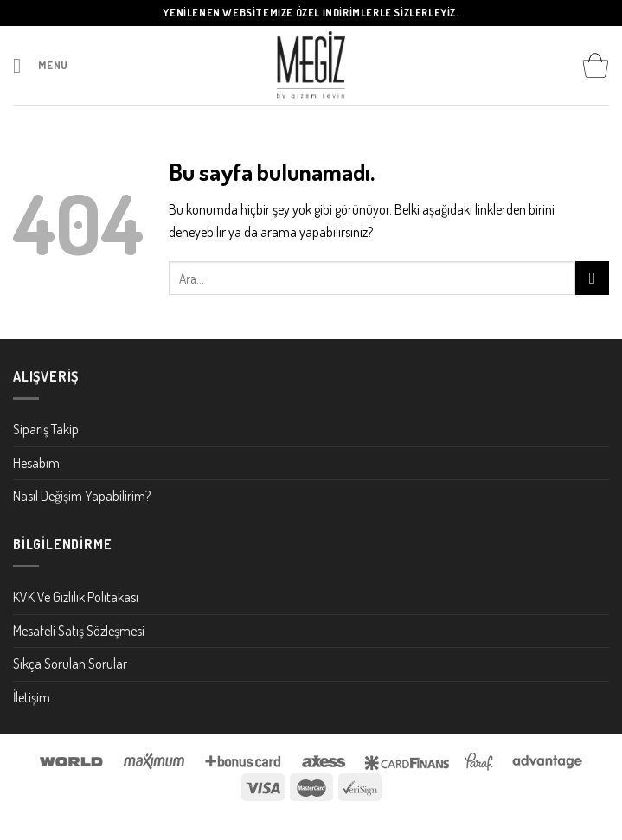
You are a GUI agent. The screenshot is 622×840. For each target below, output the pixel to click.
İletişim (32, 697)
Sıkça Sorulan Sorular (70, 664)
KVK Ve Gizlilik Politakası (76, 597)
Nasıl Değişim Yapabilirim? (82, 496)
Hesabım (36, 463)
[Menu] (41, 65)
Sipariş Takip (46, 429)
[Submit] (592, 278)
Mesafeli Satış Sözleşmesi (79, 631)
